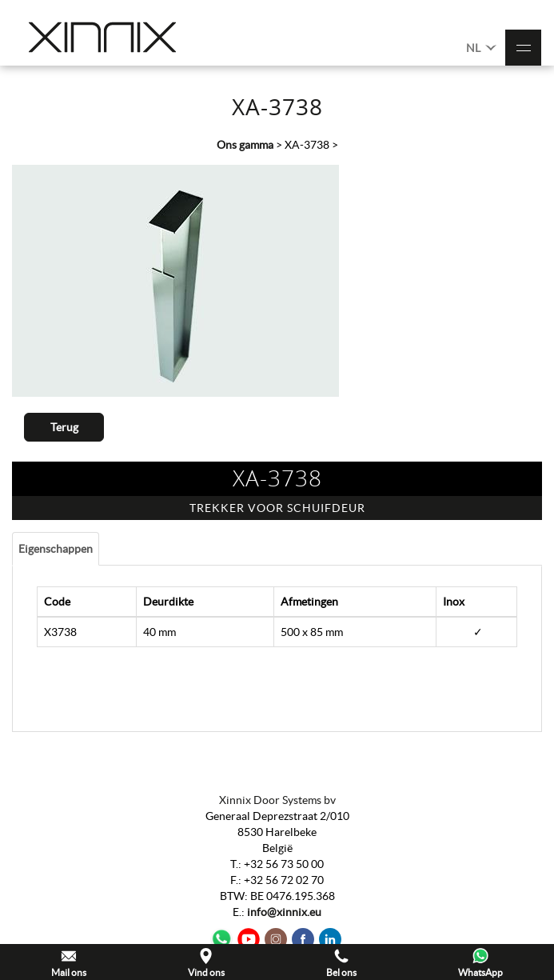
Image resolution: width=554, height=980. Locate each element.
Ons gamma (245, 145)
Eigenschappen (56, 549)
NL (481, 47)
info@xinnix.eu (284, 912)
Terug (64, 427)
